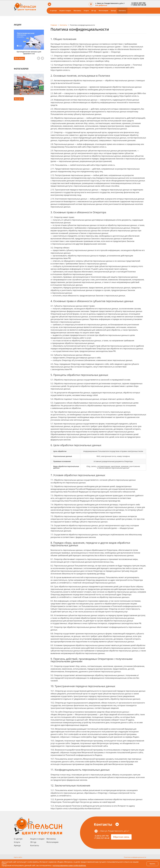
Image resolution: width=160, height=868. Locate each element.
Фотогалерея (103, 11)
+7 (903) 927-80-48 (138, 5)
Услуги (86, 11)
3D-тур (94, 11)
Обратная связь (121, 837)
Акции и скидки (65, 11)
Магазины (77, 11)
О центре (53, 11)
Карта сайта (18, 857)
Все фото (19, 99)
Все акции (19, 58)
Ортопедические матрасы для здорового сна (29, 53)
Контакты (122, 11)
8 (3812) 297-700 (138, 3)
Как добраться (101, 5)
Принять (152, 864)
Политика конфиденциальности (135, 857)
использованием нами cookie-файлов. (70, 865)
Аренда (113, 11)
